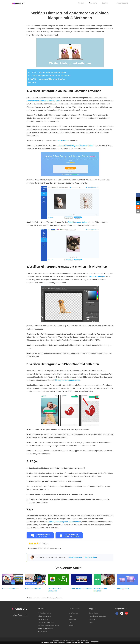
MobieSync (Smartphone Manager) (49, 625)
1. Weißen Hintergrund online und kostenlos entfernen (49, 72)
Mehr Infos (87, 643)
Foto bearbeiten (91, 557)
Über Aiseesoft (73, 613)
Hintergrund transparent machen (68, 380)
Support (105, 3)
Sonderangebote (122, 3)
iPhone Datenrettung (44, 616)
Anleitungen (93, 3)
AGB (70, 616)
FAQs (91, 622)
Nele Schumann (76, 557)
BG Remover (63, 141)
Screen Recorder (43, 632)
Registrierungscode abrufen (97, 616)
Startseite (30, 598)
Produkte (81, 3)
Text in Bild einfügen (97, 276)
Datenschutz (73, 619)
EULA (71, 622)
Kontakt (71, 625)
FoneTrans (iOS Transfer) (46, 622)
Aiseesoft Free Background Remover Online (44, 101)
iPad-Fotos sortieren (33, 589)
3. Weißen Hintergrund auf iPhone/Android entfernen (48, 79)
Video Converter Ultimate (46, 628)
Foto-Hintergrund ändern (78, 222)
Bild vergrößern (123, 589)
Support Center (94, 613)
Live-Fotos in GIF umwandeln (55, 590)
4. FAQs (33, 82)
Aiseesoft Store (20, 615)
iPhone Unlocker (43, 619)
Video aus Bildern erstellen (81, 589)
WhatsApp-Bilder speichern (100, 590)
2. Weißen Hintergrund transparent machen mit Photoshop (50, 76)
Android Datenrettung (45, 613)
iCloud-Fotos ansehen (10, 589)
